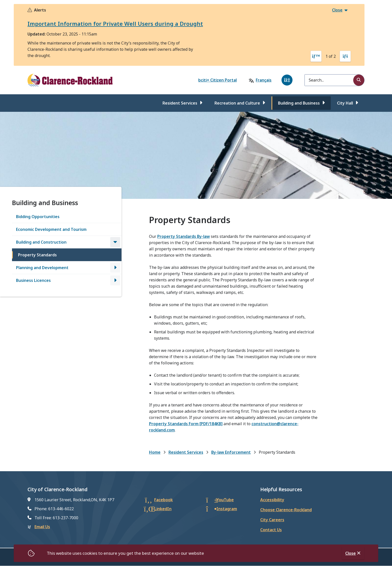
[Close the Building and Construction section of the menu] (115, 242)
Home (155, 452)
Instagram (227, 509)
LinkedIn (163, 509)
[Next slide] (345, 56)
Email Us (42, 527)
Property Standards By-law (183, 236)
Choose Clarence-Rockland (286, 510)
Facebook (163, 500)
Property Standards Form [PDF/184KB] (186, 424)
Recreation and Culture (237, 103)
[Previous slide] (316, 56)
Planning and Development (42, 268)
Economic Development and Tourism (51, 229)
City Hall (345, 103)
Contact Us (271, 530)
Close (350, 553)
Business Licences (33, 280)
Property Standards (37, 255)
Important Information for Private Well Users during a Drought (115, 24)
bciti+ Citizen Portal (217, 80)
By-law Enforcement (231, 452)
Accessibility (272, 500)
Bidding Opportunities (38, 217)
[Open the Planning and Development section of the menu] (115, 268)
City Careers (272, 520)
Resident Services (180, 103)
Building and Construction (41, 242)
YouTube (225, 500)
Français (264, 80)
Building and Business (299, 103)
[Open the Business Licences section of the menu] (115, 280)
